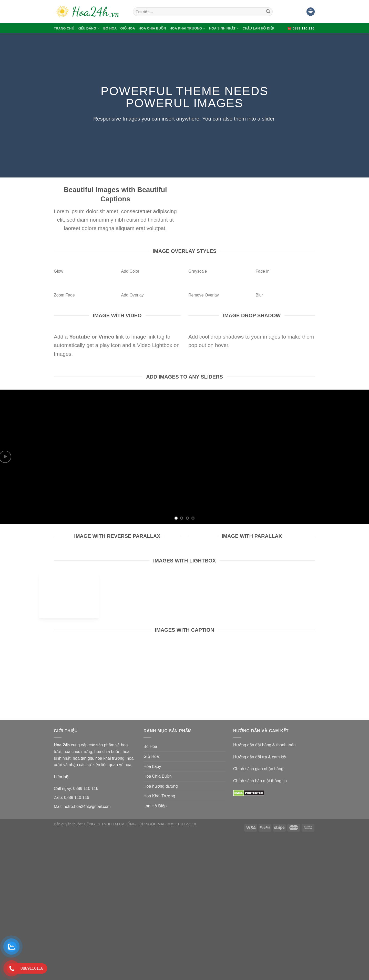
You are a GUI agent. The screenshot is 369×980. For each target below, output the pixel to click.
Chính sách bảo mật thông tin (260, 781)
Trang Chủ (64, 28)
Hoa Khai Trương (188, 28)
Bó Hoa (110, 28)
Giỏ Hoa (128, 28)
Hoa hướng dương (161, 786)
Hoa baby (152, 766)
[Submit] (268, 12)
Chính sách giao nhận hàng (258, 769)
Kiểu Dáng (89, 28)
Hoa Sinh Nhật (224, 28)
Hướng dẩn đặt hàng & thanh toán (264, 745)
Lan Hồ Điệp (155, 806)
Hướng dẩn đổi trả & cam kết (260, 757)
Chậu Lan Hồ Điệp (258, 28)
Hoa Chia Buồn (152, 28)
